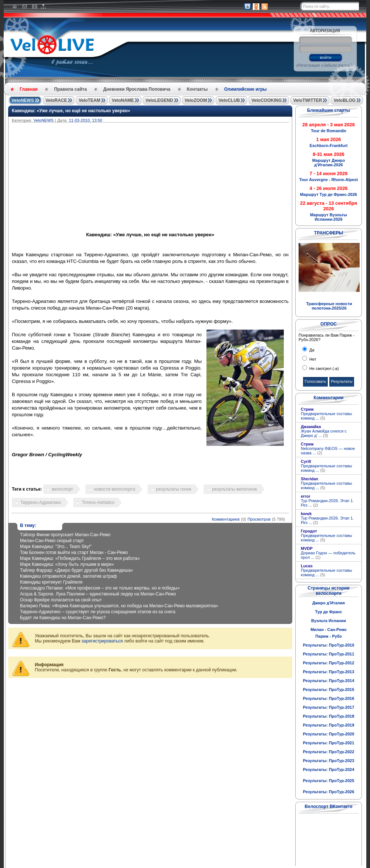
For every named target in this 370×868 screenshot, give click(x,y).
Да (311, 350)
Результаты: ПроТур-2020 (329, 734)
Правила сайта (70, 89)
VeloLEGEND (159, 100)
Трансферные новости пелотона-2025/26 (329, 306)
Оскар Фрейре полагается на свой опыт (61, 600)
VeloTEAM (89, 100)
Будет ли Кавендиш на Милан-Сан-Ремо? (63, 618)
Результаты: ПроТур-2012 (329, 663)
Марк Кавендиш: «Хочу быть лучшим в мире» (67, 564)
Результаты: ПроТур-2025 (329, 781)
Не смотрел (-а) (324, 368)
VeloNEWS (23, 100)
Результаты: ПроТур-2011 (329, 654)
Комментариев (226, 519)
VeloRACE (56, 100)
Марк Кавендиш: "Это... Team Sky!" (56, 547)
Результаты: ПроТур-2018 (329, 716)
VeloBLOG (344, 100)
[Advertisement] (186, 178)
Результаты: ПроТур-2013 (329, 672)
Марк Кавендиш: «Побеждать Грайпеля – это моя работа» (80, 558)
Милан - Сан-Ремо (329, 630)
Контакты (197, 89)
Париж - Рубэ (328, 636)
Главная (29, 89)
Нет (312, 359)
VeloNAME (123, 100)
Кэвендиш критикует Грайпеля (51, 582)
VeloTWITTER (307, 100)
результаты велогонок (234, 489)
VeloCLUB (229, 100)
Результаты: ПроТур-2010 (329, 645)
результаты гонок (174, 489)
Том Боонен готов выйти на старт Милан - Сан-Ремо (74, 552)
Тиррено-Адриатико (41, 503)
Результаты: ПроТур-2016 (329, 698)
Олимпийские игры (245, 89)
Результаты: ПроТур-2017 (329, 707)
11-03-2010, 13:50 (85, 120)
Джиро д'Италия (329, 603)
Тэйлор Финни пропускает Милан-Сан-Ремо (65, 535)
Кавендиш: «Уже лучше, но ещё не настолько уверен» (71, 111)
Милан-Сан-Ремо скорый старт (52, 541)
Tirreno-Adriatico (98, 503)
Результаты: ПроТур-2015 (329, 690)
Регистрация (309, 65)
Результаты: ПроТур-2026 (329, 792)
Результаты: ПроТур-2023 (329, 761)
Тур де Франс (328, 612)
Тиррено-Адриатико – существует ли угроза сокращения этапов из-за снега (98, 612)
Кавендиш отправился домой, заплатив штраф (68, 576)
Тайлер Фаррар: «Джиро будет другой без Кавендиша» (77, 570)
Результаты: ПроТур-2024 (329, 769)
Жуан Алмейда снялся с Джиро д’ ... (324, 433)
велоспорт (62, 489)
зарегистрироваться (102, 641)
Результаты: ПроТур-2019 (329, 725)
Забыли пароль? (338, 65)
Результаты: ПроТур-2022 (329, 752)
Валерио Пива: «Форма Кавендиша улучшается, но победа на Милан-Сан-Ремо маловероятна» (119, 606)
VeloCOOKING (266, 100)
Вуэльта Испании (329, 621)
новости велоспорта (115, 489)
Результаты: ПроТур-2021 (329, 743)
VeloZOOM (196, 100)
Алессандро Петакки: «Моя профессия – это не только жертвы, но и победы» (100, 588)
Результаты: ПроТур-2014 (329, 681)
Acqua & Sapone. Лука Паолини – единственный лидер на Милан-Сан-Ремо (98, 594)
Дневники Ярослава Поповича (137, 89)
